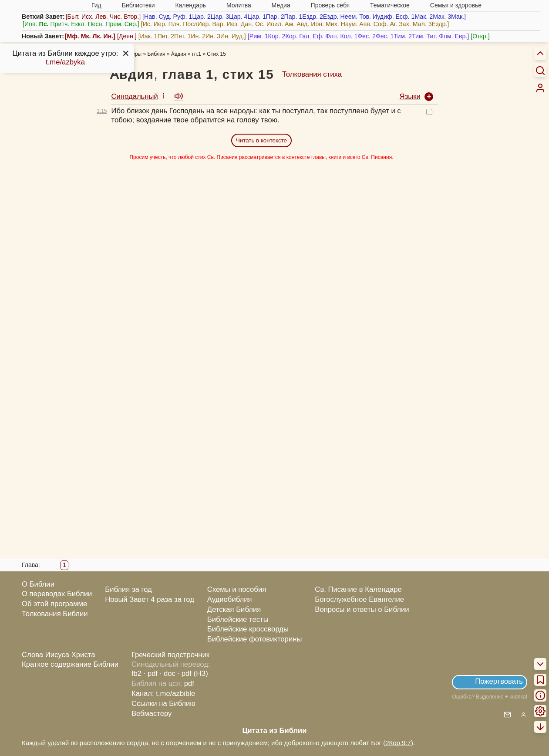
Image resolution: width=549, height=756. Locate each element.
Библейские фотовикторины (255, 639)
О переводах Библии (57, 594)
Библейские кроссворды (248, 629)
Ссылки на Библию (163, 704)
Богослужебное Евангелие (359, 599)
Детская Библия (234, 609)
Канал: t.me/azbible (163, 694)
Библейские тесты (238, 619)
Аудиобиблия (230, 599)
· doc (168, 673)
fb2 (136, 673)
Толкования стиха (312, 74)
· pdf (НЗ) (193, 673)
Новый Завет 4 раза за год (150, 599)
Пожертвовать (499, 681)
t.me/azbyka (65, 62)
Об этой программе (54, 604)
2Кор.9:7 (398, 743)
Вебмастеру (152, 714)
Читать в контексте (261, 140)
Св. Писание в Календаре (358, 589)
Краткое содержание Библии (70, 664)
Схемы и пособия (237, 589)
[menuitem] (540, 88)
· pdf (151, 673)
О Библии (38, 584)
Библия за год (128, 589)
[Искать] (540, 70)
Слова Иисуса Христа (58, 655)
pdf (189, 683)
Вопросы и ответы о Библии (362, 609)
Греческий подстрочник (170, 655)
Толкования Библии (55, 614)
